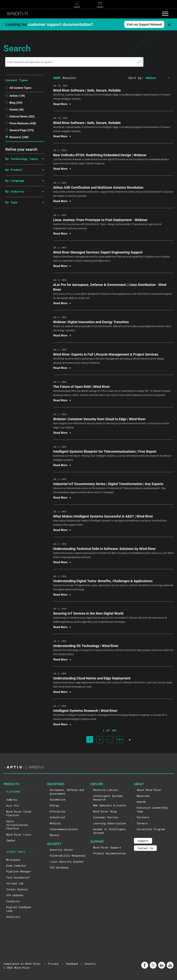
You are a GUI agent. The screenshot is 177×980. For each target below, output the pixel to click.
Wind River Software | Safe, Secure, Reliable (87, 90)
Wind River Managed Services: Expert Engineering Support (98, 252)
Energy (54, 805)
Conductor (13, 901)
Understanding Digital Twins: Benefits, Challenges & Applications (103, 581)
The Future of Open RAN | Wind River (81, 386)
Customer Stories (106, 817)
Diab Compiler (16, 865)
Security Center (61, 850)
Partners (143, 817)
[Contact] (100, 5)
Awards (141, 802)
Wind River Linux (19, 834)
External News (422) (22, 116)
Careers (142, 823)
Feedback (72, 964)
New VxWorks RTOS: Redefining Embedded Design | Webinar (100, 155)
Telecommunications (64, 829)
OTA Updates (15, 895)
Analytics (13, 917)
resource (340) (19, 137)
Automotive (58, 799)
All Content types (20, 88)
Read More (62, 104)
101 (120, 739)
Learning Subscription (110, 823)
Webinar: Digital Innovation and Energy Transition (91, 322)
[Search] (77, 5)
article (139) (17, 96)
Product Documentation (110, 853)
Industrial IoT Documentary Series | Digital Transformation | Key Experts (108, 484)
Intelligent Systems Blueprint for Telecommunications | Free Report (105, 451)
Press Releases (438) (23, 123)
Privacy (53, 964)
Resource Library (106, 790)
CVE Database (59, 867)
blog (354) (16, 103)
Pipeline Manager (19, 871)
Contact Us (145, 848)
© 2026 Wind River (17, 968)
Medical (55, 823)
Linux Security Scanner (67, 862)
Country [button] (90, 964)
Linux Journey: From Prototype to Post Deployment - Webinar (100, 220)
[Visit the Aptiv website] (88, 767)
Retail (54, 835)
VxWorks (12, 800)
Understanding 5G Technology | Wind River (86, 646)
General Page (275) (22, 130)
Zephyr (11, 840)
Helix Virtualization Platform (17, 825)
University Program (151, 829)
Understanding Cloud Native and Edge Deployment (92, 678)
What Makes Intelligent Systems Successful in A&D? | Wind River (103, 516)
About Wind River (149, 790)
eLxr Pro (12, 805)
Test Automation (18, 877)
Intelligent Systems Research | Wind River (85, 710)
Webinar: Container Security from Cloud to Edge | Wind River (99, 419)
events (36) (17, 109)
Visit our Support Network (144, 24)
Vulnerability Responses (68, 855)
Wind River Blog (105, 811)
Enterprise (58, 811)
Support (143, 841)
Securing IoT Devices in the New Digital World (88, 613)
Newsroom (143, 796)
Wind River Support (107, 847)
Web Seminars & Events (110, 805)
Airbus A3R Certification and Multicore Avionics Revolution (98, 187)
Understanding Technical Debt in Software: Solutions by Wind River (104, 549)
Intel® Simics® (17, 889)
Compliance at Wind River (22, 964)
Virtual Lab (15, 883)
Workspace (13, 860)
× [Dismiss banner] (169, 24)
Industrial (58, 817)
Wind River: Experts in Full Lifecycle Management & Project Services (106, 354)
